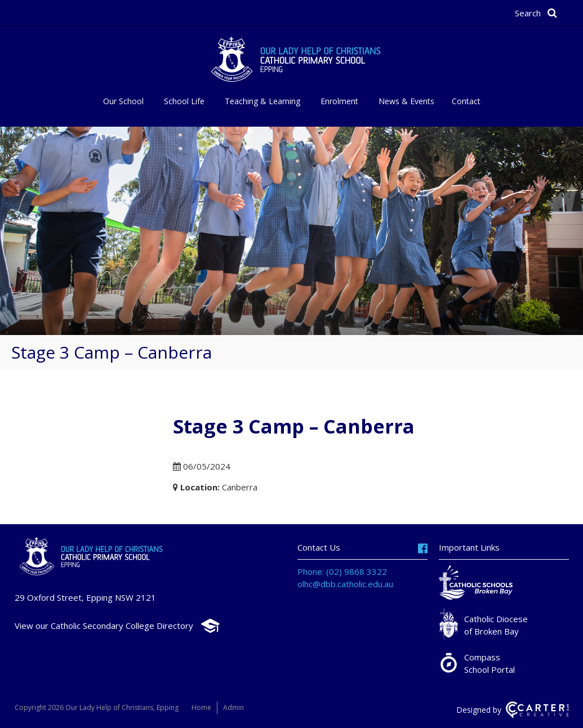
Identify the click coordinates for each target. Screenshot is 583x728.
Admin (233, 707)
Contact (466, 101)
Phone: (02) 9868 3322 (342, 571)
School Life (184, 101)
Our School (123, 101)
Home (201, 707)
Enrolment (339, 101)
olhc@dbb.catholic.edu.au (345, 584)
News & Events (406, 101)
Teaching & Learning (262, 101)
